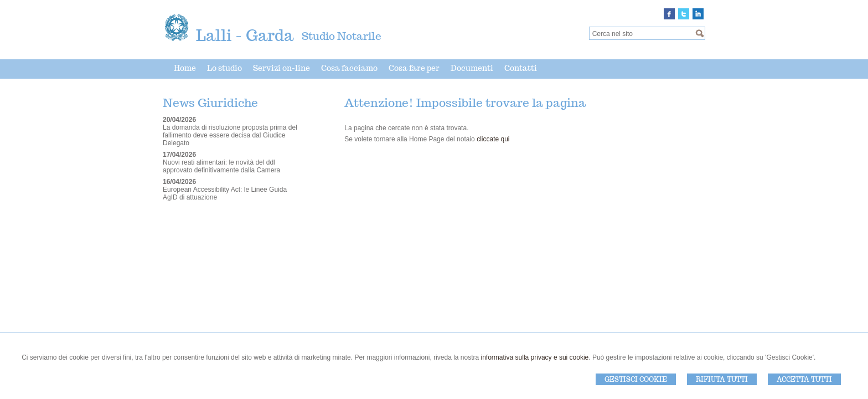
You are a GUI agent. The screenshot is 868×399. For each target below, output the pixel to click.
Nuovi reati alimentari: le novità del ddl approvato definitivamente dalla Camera (221, 166)
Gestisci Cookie (636, 379)
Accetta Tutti (804, 379)
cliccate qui (493, 139)
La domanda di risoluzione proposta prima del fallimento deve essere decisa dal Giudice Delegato (230, 135)
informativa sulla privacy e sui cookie (535, 357)
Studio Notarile (342, 36)
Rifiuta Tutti (722, 379)
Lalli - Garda (245, 35)
